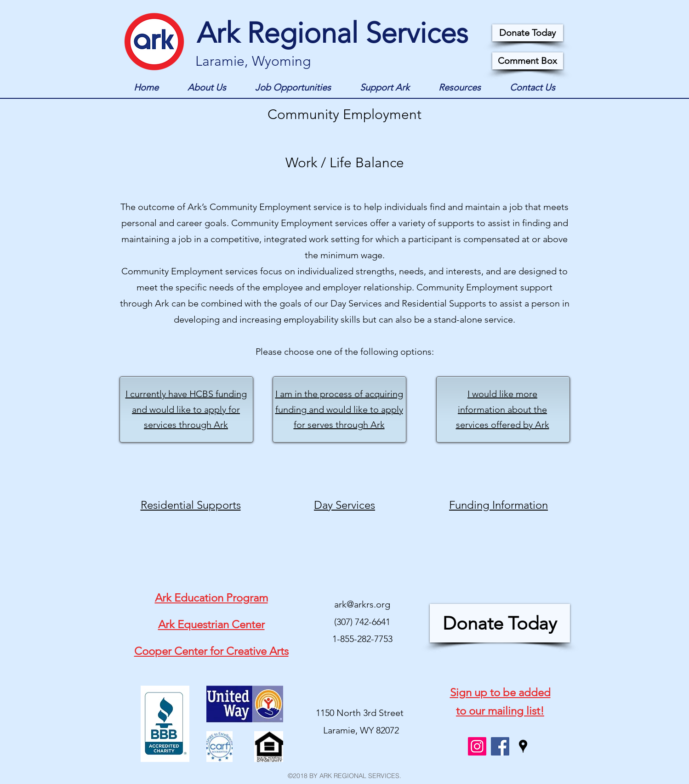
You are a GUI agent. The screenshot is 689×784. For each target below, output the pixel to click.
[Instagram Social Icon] (477, 746)
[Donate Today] (528, 33)
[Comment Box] (528, 61)
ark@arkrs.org (362, 604)
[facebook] (500, 746)
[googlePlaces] (523, 746)
